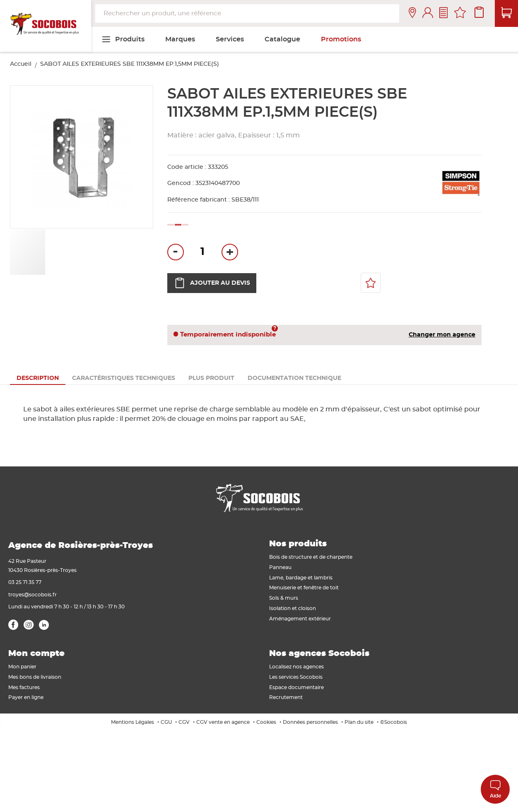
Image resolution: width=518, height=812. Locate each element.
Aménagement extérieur (300, 619)
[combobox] (247, 13)
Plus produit (211, 378)
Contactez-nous (443, 13)
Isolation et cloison (293, 608)
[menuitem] (123, 39)
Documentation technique (294, 378)
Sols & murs (284, 598)
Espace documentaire (296, 687)
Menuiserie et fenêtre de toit (304, 588)
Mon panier (22, 667)
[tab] (38, 378)
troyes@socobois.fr (33, 595)
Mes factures (24, 687)
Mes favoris (460, 14)
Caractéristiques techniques (124, 378)
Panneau (280, 567)
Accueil (21, 64)
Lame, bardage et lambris (301, 578)
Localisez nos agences (296, 667)
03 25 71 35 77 (25, 582)
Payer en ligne (26, 697)
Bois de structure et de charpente (311, 557)
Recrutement (286, 697)
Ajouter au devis (212, 283)
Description (38, 378)
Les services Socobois (296, 677)
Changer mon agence (442, 335)
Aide (495, 789)
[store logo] (46, 26)
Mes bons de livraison (35, 677)
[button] (65, 252)
